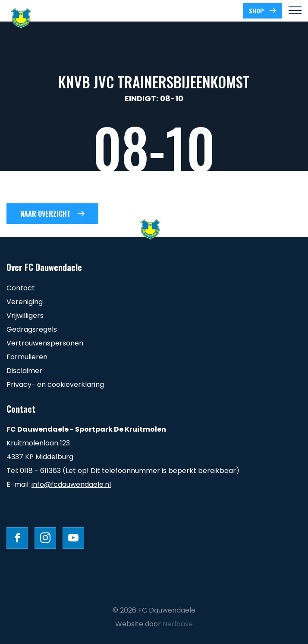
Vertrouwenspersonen (45, 343)
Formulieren (27, 357)
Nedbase (178, 624)
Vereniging (25, 302)
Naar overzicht (46, 214)
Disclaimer (24, 371)
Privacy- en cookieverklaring (55, 384)
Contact (21, 288)
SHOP (256, 11)
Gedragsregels (32, 329)
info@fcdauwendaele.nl (71, 484)
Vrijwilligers (25, 316)
